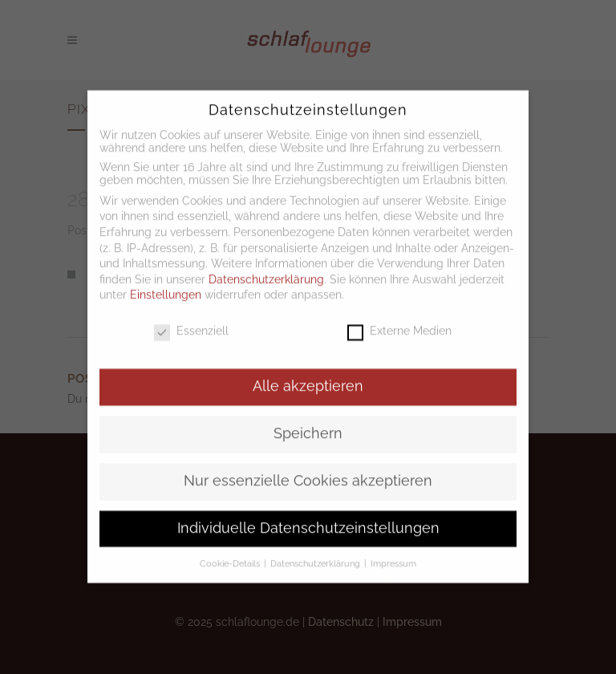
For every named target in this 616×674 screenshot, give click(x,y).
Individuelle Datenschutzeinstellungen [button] (308, 514)
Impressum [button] (393, 550)
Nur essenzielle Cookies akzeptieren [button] (308, 467)
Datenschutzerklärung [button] (316, 550)
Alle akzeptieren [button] (308, 372)
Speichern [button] (308, 420)
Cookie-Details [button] (231, 550)
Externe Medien (399, 317)
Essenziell (191, 317)
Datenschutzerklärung (266, 266)
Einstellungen (166, 282)
